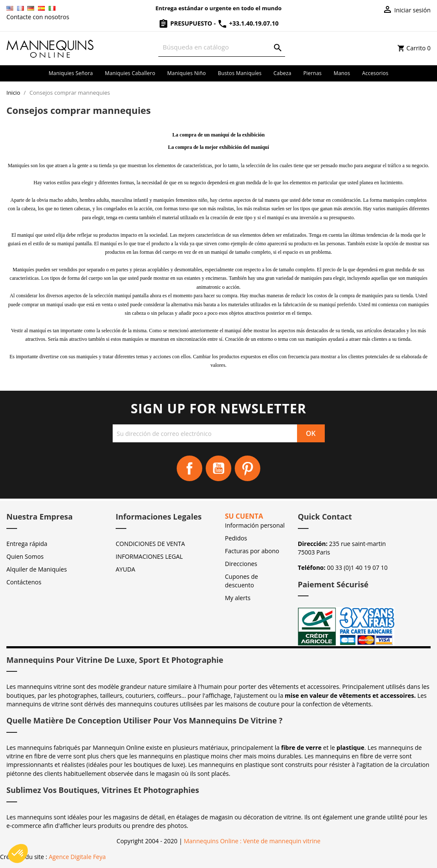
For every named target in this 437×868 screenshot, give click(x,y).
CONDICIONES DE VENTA (150, 544)
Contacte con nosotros (38, 17)
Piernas (313, 73)
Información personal (255, 525)
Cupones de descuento (242, 581)
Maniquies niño (187, 73)
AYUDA (125, 569)
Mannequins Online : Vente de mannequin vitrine (252, 841)
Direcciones (241, 564)
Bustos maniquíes (239, 73)
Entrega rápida (27, 544)
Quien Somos (25, 556)
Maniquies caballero (130, 73)
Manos (342, 73)
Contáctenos (24, 582)
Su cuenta (244, 516)
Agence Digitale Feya (77, 857)
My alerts (238, 598)
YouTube (218, 468)
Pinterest (248, 468)
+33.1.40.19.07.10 (248, 23)
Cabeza (283, 73)
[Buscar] (221, 47)
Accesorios (375, 73)
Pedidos (236, 538)
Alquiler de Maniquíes (37, 569)
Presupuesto (186, 23)
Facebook (189, 468)
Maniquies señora (71, 73)
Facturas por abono (252, 551)
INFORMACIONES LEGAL (149, 556)
